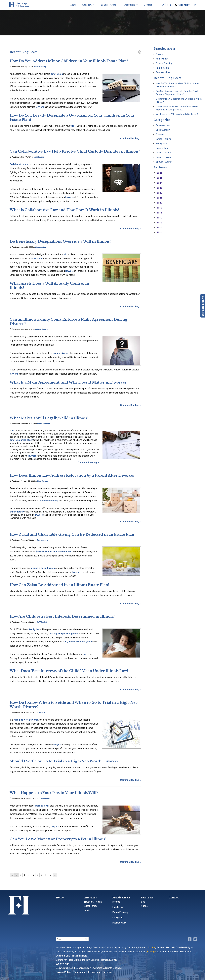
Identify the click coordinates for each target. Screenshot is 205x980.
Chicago (152, 952)
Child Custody (39, 157)
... (51, 875)
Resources (130, 5)
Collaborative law (19, 164)
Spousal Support (164, 162)
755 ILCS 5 (36, 259)
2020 (158, 203)
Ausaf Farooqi (91, 906)
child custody (17, 512)
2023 (158, 188)
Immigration (162, 68)
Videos (144, 906)
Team (87, 910)
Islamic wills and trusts (43, 568)
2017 (158, 218)
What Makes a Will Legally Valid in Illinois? (177, 114)
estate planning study (21, 440)
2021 (158, 198)
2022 (158, 193)
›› (55, 875)
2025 (158, 178)
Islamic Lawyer (163, 157)
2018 (158, 213)
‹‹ (12, 875)
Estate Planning (40, 67)
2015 (158, 228)
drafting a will (42, 806)
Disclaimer (79, 972)
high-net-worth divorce (26, 720)
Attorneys (87, 5)
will (72, 126)
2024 (158, 183)
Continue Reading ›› (131, 138)
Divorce (42, 712)
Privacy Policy (63, 972)
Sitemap (107, 972)
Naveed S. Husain (93, 902)
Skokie (152, 947)
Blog (143, 902)
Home (73, 5)
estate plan (57, 74)
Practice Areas (108, 5)
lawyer (86, 654)
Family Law (162, 59)
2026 (158, 173)
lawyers (40, 107)
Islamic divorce (61, 353)
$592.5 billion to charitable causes (54, 552)
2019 (158, 208)
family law (34, 629)
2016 (158, 223)
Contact (148, 5)
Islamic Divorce (41, 329)
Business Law (41, 247)
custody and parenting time (63, 634)
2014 (158, 233)
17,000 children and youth (78, 642)
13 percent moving (49, 501)
